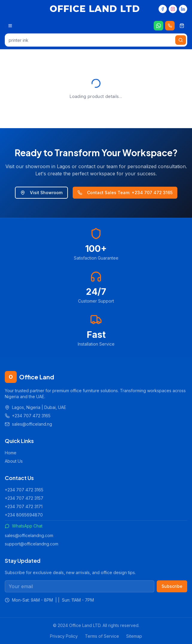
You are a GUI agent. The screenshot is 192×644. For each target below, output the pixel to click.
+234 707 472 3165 (24, 490)
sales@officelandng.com (29, 535)
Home (11, 453)
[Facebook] (163, 9)
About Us (14, 461)
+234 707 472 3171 (24, 506)
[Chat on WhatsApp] (159, 26)
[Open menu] (10, 26)
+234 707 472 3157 (24, 498)
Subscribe (172, 586)
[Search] (181, 40)
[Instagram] (173, 9)
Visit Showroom (41, 193)
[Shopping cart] (182, 26)
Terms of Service (102, 636)
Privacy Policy (64, 636)
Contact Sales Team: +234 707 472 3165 (125, 193)
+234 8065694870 (24, 515)
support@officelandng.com (32, 544)
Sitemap (134, 636)
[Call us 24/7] (170, 26)
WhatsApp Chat (24, 526)
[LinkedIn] (183, 9)
